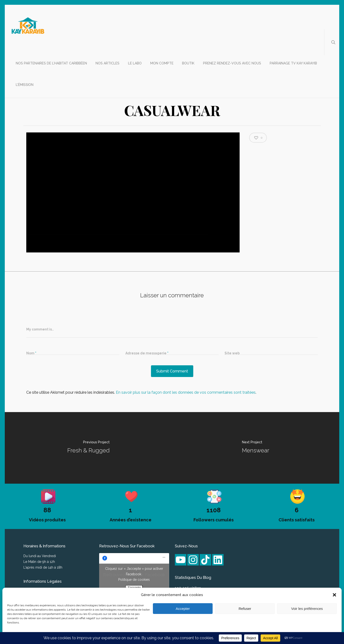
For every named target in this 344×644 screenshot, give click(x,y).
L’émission (25, 85)
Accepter (183, 609)
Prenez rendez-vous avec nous (232, 63)
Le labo (135, 63)
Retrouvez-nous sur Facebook (127, 546)
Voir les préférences (307, 609)
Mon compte (162, 63)
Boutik (188, 63)
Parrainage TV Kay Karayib (293, 63)
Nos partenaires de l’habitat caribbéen (51, 63)
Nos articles (107, 63)
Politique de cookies (134, 580)
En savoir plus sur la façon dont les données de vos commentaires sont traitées (186, 392)
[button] (334, 595)
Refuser (245, 609)
